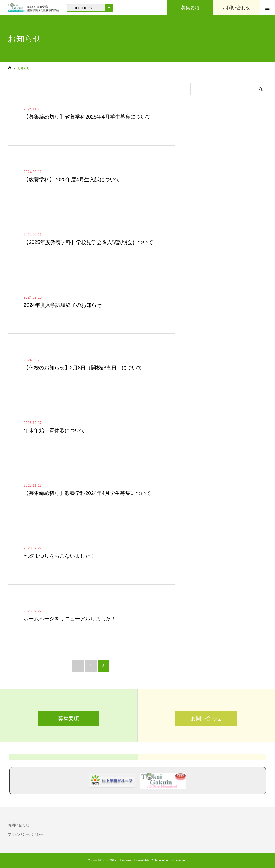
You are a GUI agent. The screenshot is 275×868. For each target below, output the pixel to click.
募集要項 (69, 718)
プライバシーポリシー (26, 834)
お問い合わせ (206, 718)
